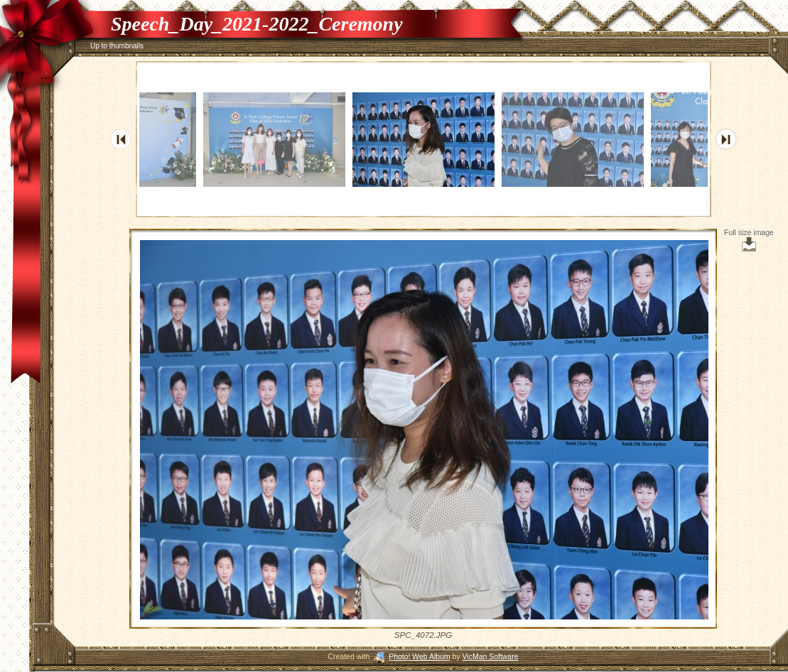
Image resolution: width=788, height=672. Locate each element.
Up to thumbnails (117, 46)
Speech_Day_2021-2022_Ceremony (257, 24)
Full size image (749, 240)
